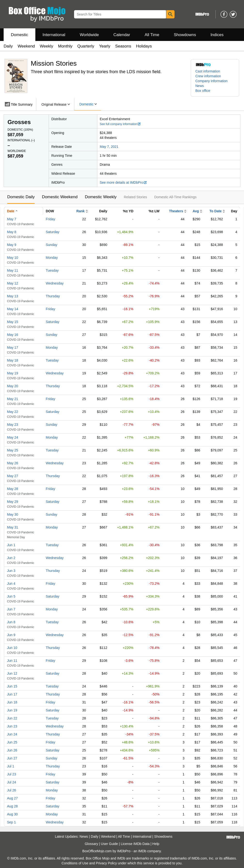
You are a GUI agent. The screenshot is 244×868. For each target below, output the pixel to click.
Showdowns (185, 35)
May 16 (13, 335)
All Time (152, 35)
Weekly (46, 46)
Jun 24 (12, 734)
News (200, 86)
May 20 (13, 386)
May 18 (13, 360)
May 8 (12, 232)
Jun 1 (11, 545)
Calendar (122, 35)
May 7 (12, 219)
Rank (80, 211)
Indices (217, 35)
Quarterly (86, 46)
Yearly (105, 46)
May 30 (13, 514)
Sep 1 (11, 822)
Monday (52, 258)
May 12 (13, 283)
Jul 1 (11, 766)
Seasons (123, 46)
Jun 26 (12, 750)
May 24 (13, 437)
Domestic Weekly (101, 197)
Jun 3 (11, 571)
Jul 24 (11, 782)
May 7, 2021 (109, 147)
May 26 (13, 463)
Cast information (208, 71)
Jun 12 (12, 673)
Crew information (208, 76)
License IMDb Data (135, 844)
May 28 (13, 489)
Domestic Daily (21, 197)
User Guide (110, 844)
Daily (8, 46)
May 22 (13, 412)
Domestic (19, 35)
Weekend (26, 46)
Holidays (144, 46)
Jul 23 (11, 774)
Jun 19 (12, 710)
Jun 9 (11, 635)
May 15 (13, 322)
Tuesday (52, 270)
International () (21, 140)
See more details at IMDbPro (123, 182)
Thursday (53, 296)
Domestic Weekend (60, 197)
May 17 (13, 347)
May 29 (13, 502)
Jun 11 (12, 661)
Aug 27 (12, 798)
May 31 (13, 527)
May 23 (13, 425)
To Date (215, 211)
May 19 (13, 373)
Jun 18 (12, 702)
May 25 (13, 450)
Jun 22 (12, 718)
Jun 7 (11, 609)
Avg (196, 211)
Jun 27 (12, 758)
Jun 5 (11, 596)
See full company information (120, 124)
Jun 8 (11, 622)
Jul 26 (11, 790)
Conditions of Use (75, 863)
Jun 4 (11, 584)
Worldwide (89, 35)
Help (156, 844)
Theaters (176, 211)
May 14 (13, 309)
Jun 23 (12, 726)
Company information (211, 81)
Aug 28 (12, 806)
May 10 (13, 258)
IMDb (142, 851)
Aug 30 (12, 814)
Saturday (53, 232)
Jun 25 (12, 742)
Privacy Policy (106, 863)
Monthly (65, 46)
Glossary (91, 844)
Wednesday (55, 283)
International (54, 35)
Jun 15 (12, 686)
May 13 (13, 296)
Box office (203, 91)
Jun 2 (11, 558)
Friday (50, 219)
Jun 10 (12, 648)
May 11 (13, 270)
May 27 (13, 476)
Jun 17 (12, 694)
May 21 (13, 399)
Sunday (51, 245)
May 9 (12, 245)
